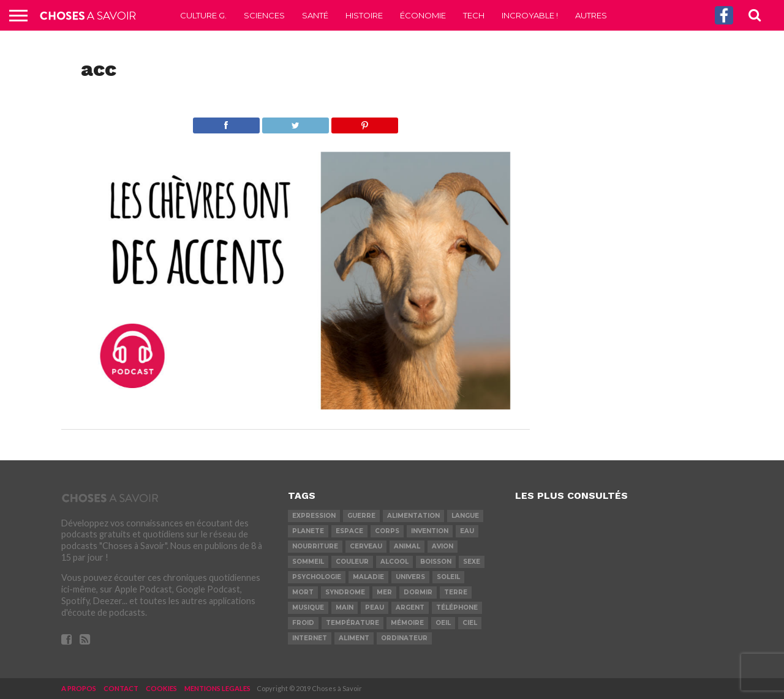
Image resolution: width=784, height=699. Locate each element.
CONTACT (121, 688)
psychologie (317, 577)
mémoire (407, 623)
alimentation (413, 516)
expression (314, 516)
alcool (394, 562)
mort (303, 592)
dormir (418, 592)
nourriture (315, 546)
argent (410, 607)
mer (384, 592)
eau (467, 531)
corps (387, 531)
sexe (472, 562)
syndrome (345, 592)
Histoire (364, 15)
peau (375, 607)
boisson (436, 562)
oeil (443, 623)
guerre (361, 516)
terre (456, 592)
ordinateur (404, 638)
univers (410, 577)
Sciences (264, 15)
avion (443, 546)
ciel (470, 623)
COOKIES (161, 688)
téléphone (457, 607)
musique (308, 607)
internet (310, 638)
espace (349, 531)
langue (465, 516)
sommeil (308, 562)
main (345, 607)
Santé (315, 15)
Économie (423, 15)
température (352, 623)
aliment (354, 638)
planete (308, 531)
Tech (474, 15)
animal (407, 546)
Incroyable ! (530, 15)
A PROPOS (79, 688)
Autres (591, 15)
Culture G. (203, 15)
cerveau (366, 546)
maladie (368, 577)
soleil (448, 577)
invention (430, 531)
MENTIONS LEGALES (217, 688)
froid (303, 623)
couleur (352, 562)
